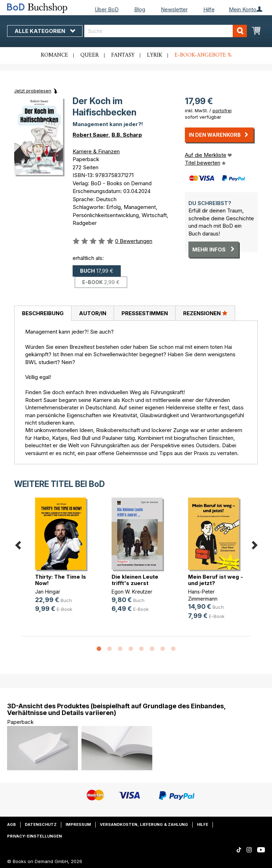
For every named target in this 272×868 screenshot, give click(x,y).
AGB (12, 824)
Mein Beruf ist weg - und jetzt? (216, 580)
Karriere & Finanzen (96, 151)
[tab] (43, 313)
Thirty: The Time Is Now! (61, 580)
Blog (140, 9)
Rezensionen (205, 313)
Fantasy (123, 55)
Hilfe (209, 9)
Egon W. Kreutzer (132, 592)
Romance (54, 55)
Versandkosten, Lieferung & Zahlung (144, 824)
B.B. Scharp (127, 135)
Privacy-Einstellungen (35, 836)
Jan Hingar (48, 592)
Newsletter (174, 9)
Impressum (78, 824)
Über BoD (107, 9)
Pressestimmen (145, 313)
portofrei (222, 110)
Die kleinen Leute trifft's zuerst (135, 580)
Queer (90, 55)
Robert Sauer (91, 135)
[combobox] (166, 31)
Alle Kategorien (45, 31)
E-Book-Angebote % (203, 55)
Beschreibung (43, 313)
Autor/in (93, 313)
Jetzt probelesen (33, 91)
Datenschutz (41, 824)
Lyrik (155, 55)
